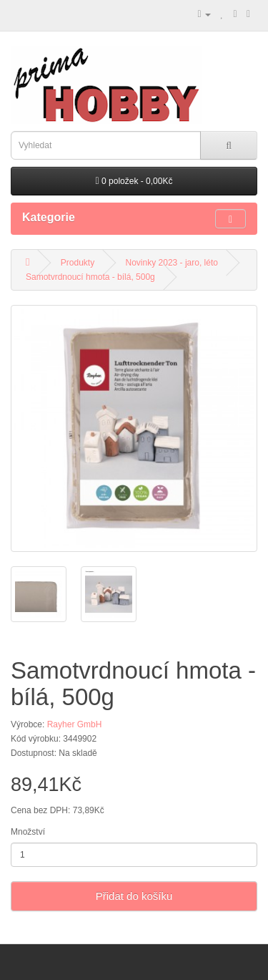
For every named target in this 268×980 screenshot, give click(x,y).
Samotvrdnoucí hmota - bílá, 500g (90, 277)
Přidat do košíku (134, 896)
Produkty (78, 263)
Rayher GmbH (75, 724)
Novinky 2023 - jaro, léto (172, 263)
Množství (28, 832)
